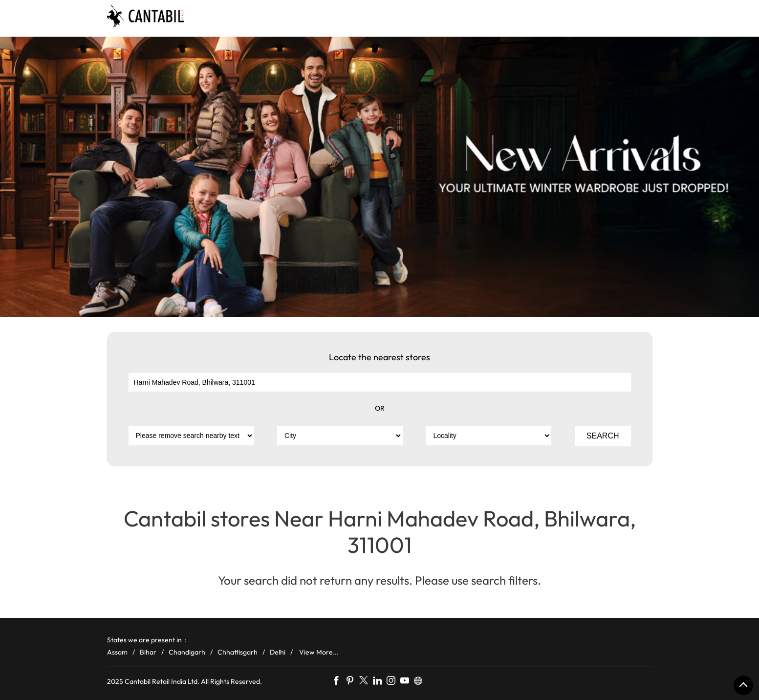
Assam (117, 652)
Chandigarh (187, 652)
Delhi (278, 652)
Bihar (148, 652)
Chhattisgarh (238, 652)
